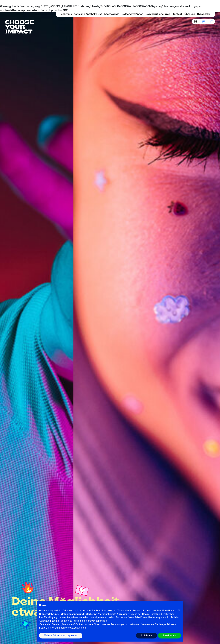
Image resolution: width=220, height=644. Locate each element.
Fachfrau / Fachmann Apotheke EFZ (81, 14)
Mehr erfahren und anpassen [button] (61, 636)
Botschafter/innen (132, 14)
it (212, 22)
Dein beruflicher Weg (158, 14)
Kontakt (177, 14)
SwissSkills (204, 14)
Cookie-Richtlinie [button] (151, 614)
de (196, 22)
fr (204, 22)
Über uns (190, 14)
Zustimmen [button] (170, 636)
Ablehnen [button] (146, 636)
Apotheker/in (112, 14)
